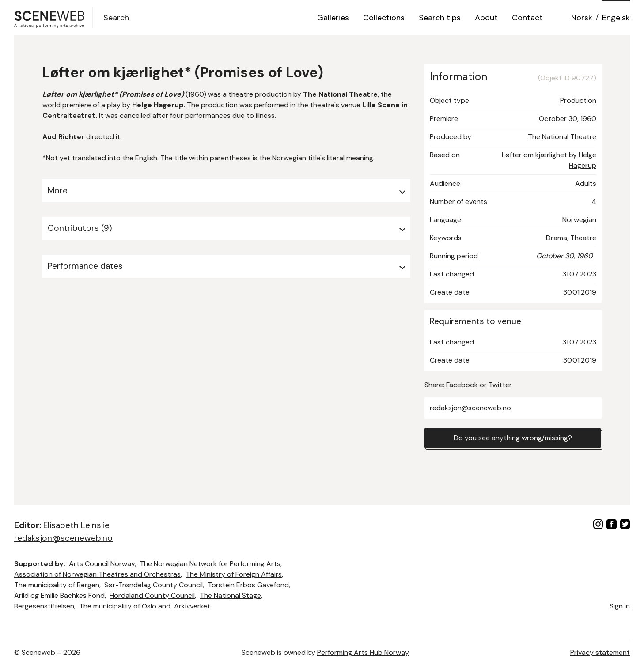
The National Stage (230, 595)
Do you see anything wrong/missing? (513, 438)
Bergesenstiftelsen (44, 606)
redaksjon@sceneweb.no (470, 408)
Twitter (500, 385)
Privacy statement (600, 652)
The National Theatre (562, 137)
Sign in (620, 606)
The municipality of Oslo (118, 606)
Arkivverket (192, 606)
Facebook (462, 385)
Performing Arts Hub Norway (363, 652)
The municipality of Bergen (57, 585)
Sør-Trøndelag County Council (153, 585)
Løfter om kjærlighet (534, 155)
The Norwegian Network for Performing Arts (210, 564)
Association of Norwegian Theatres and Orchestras (97, 574)
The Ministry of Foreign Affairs (234, 574)
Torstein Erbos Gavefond (248, 585)
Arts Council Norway (102, 564)
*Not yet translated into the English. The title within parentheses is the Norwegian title (181, 158)
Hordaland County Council (152, 595)
